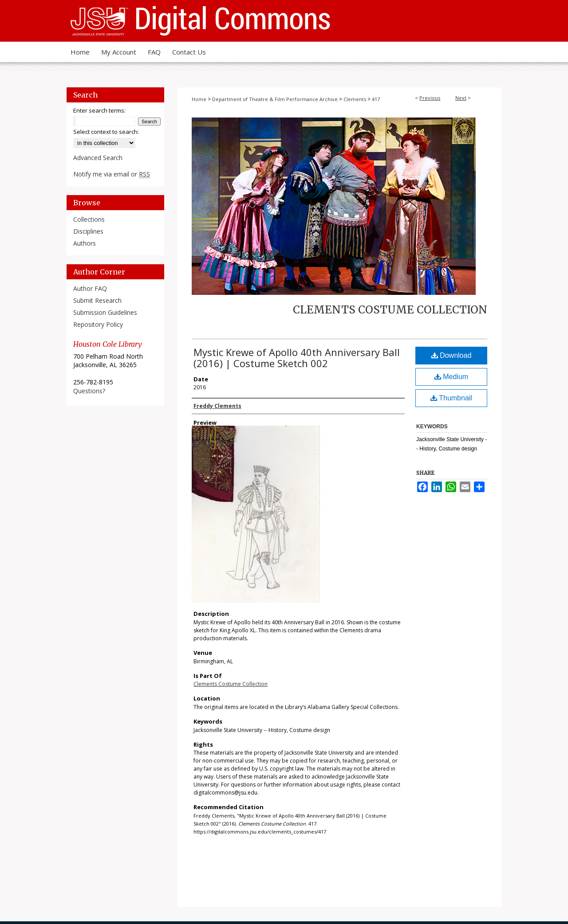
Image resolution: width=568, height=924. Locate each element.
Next (461, 98)
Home (199, 99)
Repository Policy (98, 324)
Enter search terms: (99, 110)
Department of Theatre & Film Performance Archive (275, 99)
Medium (451, 377)
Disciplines (88, 231)
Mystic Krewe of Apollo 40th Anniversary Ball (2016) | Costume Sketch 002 (297, 358)
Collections (89, 219)
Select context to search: (106, 132)
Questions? (89, 391)
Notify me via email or (112, 174)
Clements (355, 99)
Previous (430, 98)
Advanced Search (98, 158)
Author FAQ (90, 288)
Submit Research (97, 300)
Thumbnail (451, 398)
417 (376, 99)
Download (452, 355)
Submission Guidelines (105, 312)
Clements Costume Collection (390, 310)
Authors (85, 243)
